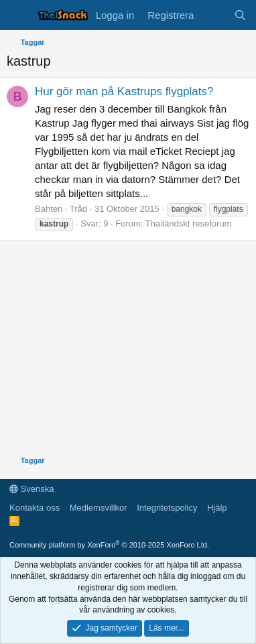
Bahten (49, 209)
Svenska (31, 489)
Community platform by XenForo (109, 545)
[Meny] (18, 15)
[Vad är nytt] (213, 15)
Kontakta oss (35, 508)
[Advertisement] (128, 350)
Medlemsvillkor (99, 508)
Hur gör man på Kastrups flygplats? (124, 91)
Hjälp (217, 508)
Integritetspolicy (167, 508)
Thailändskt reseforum (189, 223)
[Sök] (240, 15)
